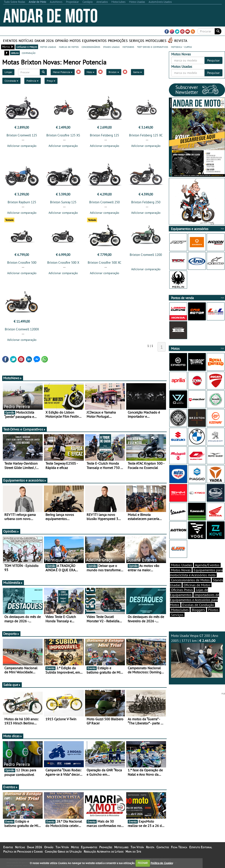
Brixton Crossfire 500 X (63, 264)
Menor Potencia (63, 72)
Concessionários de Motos (190, 588)
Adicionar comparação (22, 146)
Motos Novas (181, 578)
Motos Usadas (181, 573)
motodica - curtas (181, 47)
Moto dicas (13, 739)
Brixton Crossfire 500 (22, 264)
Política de (162, 863)
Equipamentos (94, 41)
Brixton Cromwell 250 (104, 203)
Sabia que (12, 687)
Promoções (118, 41)
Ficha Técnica (179, 850)
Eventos (10, 41)
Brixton (114, 72)
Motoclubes (156, 41)
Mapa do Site (133, 854)
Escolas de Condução (198, 612)
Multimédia (13, 585)
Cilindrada (11, 81)
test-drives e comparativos (153, 47)
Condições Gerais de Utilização (63, 854)
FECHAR (143, 863)
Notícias (26, 41)
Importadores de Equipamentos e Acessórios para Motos (195, 607)
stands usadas (111, 47)
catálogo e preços (27, 47)
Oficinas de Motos (197, 593)
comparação (29, 53)
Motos (75, 41)
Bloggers (198, 617)
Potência (33, 81)
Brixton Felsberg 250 (146, 203)
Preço (51, 81)
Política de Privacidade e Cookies (23, 854)
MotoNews (13, 381)
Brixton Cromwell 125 (22, 135)
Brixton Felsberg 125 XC (146, 135)
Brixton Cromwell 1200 (146, 256)
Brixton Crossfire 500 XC (105, 264)
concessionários (91, 47)
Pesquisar (213, 60)
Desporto (11, 636)
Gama (138, 72)
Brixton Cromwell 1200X (22, 332)
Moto (91, 72)
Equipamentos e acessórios (25, 483)
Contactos (163, 850)
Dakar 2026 (44, 41)
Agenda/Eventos (207, 573)
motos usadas (48, 47)
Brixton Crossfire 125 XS (63, 135)
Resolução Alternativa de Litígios (104, 854)
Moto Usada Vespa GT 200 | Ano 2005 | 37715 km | (197, 663)
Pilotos (213, 617)
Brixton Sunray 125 (63, 203)
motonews (128, 47)
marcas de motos (69, 47)
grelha (15, 53)
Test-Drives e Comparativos (24, 432)
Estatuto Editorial (201, 850)
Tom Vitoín (62, 850)
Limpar (8, 72)
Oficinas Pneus (182, 597)
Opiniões (11, 534)
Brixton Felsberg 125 (104, 135)
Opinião (62, 41)
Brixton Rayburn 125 (22, 203)
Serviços (137, 41)
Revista (181, 41)
